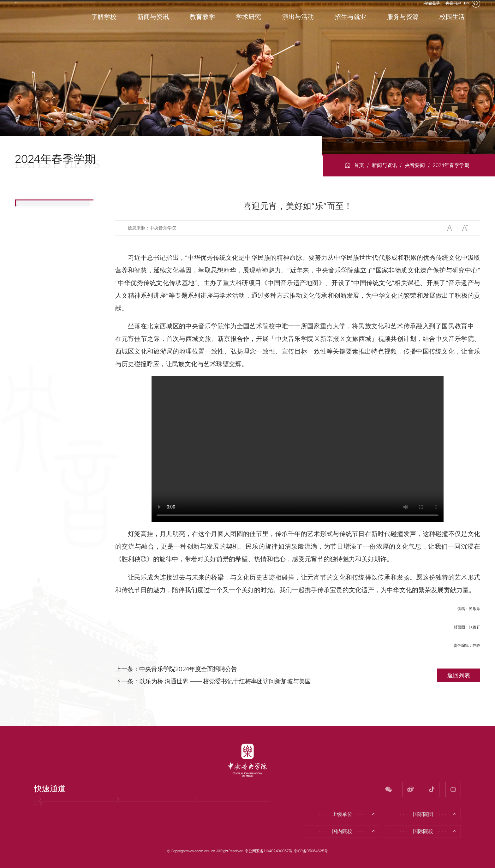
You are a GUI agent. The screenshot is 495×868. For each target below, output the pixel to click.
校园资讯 (38, 232)
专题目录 (38, 298)
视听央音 (38, 276)
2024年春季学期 (451, 165)
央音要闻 (415, 165)
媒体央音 (38, 254)
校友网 (202, 807)
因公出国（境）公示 (60, 827)
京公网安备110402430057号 (268, 851)
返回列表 (459, 675)
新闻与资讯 (385, 165)
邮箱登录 (411, 10)
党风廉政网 (50, 807)
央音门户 (441, 10)
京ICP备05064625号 (311, 851)
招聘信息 (126, 807)
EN (462, 10)
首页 (359, 165)
